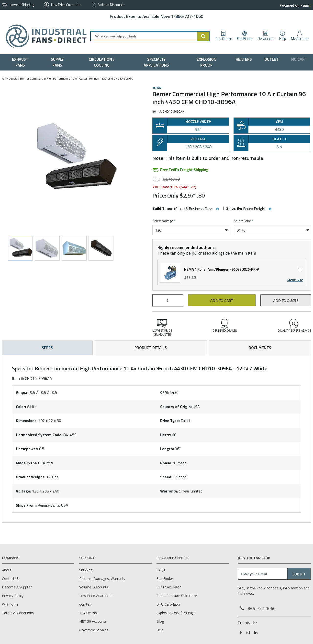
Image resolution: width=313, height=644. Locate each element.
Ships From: (26, 505)
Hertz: (166, 435)
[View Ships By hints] (270, 209)
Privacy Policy (13, 596)
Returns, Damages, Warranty (102, 579)
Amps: (21, 392)
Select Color (243, 221)
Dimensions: (27, 421)
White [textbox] (241, 230)
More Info (295, 280)
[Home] (44, 36)
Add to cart (222, 301)
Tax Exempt (89, 613)
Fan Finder (165, 579)
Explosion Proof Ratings (175, 613)
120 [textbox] (158, 230)
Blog (160, 621)
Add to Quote (286, 301)
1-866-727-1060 (187, 16)
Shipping (86, 570)
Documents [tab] (260, 348)
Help (160, 630)
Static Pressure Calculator (177, 596)
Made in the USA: (31, 463)
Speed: (166, 477)
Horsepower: (27, 449)
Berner (157, 88)
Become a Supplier (17, 587)
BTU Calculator (168, 604)
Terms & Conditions (18, 613)
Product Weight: (31, 477)
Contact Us (11, 579)
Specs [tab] (47, 348)
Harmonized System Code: (39, 435)
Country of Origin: (176, 407)
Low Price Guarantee (96, 596)
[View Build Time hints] (217, 209)
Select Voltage (164, 221)
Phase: (166, 463)
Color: (21, 407)
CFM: (164, 392)
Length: (167, 449)
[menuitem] (21, 62)
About (7, 570)
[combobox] (150, 36)
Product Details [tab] (151, 348)
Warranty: (169, 491)
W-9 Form (10, 604)
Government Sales (94, 630)
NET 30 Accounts (93, 621)
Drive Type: (170, 421)
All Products (10, 78)
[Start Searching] (203, 36)
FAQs (161, 570)
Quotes (85, 604)
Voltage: (23, 491)
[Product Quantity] (168, 300)
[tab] (156, 439)
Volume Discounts (94, 587)
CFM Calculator (169, 587)
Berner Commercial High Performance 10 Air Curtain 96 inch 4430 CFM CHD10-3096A (76, 78)
